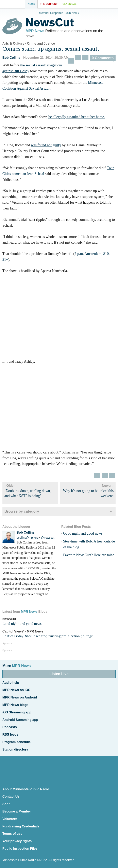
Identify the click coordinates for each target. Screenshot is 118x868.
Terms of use (12, 834)
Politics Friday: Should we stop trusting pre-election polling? (47, 636)
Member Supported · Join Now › (59, 13)
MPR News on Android (20, 697)
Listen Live (59, 674)
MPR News (35, 31)
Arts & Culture (13, 43)
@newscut (48, 538)
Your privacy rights (17, 841)
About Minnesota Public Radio (26, 789)
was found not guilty (46, 145)
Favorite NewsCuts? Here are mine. (89, 555)
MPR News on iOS (16, 690)
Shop (6, 804)
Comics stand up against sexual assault (51, 49)
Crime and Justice (41, 43)
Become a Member (17, 811)
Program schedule (17, 742)
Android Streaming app (20, 720)
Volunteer (10, 819)
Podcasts (10, 727)
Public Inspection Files (20, 849)
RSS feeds (10, 735)
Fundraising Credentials (21, 826)
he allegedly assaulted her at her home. (77, 117)
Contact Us (11, 796)
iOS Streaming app (17, 712)
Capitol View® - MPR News (23, 631)
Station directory (15, 749)
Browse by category (22, 511)
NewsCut (9, 619)
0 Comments (103, 58)
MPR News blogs (15, 705)
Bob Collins (11, 58)
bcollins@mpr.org (28, 538)
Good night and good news (83, 533)
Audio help (11, 683)
